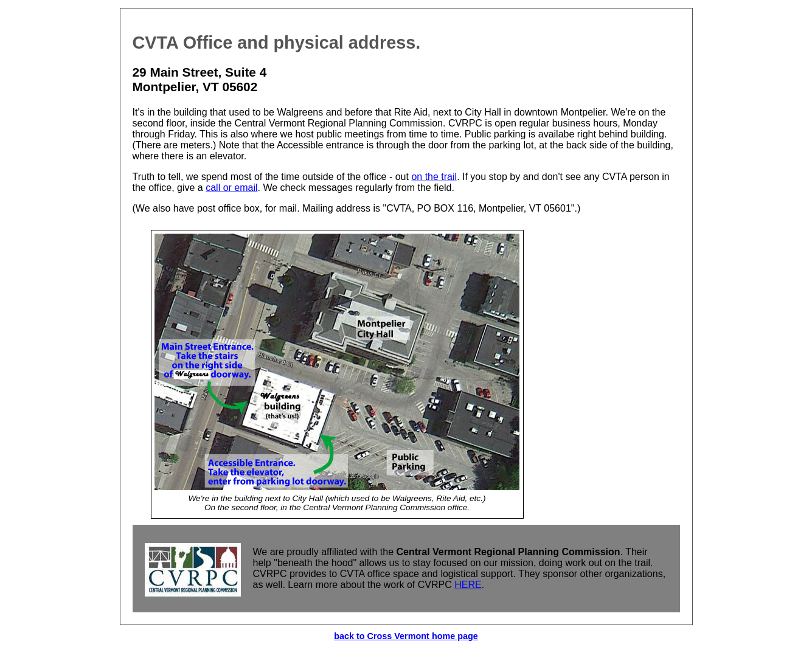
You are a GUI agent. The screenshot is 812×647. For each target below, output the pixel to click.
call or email (231, 188)
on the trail (434, 177)
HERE (468, 585)
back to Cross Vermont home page (406, 636)
